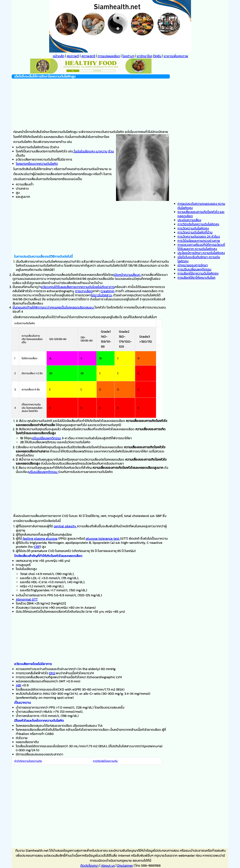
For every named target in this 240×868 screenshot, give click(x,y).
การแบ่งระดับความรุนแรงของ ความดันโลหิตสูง (201, 206)
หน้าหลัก (59, 56)
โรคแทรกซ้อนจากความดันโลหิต (37, 164)
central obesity (65, 526)
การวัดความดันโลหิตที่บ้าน (195, 232)
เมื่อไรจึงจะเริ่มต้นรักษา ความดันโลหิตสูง (199, 259)
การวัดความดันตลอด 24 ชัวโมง (199, 236)
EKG (52, 673)
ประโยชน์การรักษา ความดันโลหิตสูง (201, 253)
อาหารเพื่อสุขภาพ (176, 56)
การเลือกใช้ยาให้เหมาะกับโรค (196, 277)
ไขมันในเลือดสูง (84, 151)
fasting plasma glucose (40, 538)
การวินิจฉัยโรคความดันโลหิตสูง (198, 224)
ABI (18, 685)
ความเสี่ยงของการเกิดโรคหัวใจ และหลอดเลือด (201, 214)
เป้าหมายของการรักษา (193, 265)
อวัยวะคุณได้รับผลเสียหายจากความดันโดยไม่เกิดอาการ (78, 287)
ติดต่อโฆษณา (89, 865)
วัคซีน (158, 56)
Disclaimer (125, 865)
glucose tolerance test (103, 538)
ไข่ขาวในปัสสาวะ (102, 295)
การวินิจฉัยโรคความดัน (105, 761)
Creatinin (107, 291)
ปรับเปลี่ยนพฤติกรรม (46, 438)
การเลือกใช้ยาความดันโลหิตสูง (198, 273)
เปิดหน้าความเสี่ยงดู (127, 275)
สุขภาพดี (73, 56)
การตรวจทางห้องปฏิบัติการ (196, 245)
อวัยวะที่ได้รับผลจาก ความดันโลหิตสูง (201, 247)
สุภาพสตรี (88, 56)
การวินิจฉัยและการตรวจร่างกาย (199, 241)
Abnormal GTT (27, 599)
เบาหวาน (101, 151)
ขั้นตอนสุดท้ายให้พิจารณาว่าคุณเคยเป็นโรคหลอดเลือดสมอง (53, 307)
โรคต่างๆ (128, 56)
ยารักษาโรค (145, 56)
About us (108, 865)
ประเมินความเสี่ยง (189, 220)
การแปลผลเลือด (109, 56)
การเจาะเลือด (84, 291)
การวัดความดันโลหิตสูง (193, 228)
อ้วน (111, 151)
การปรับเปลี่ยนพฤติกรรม (194, 269)
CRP (37, 547)
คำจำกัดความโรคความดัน (28, 761)
